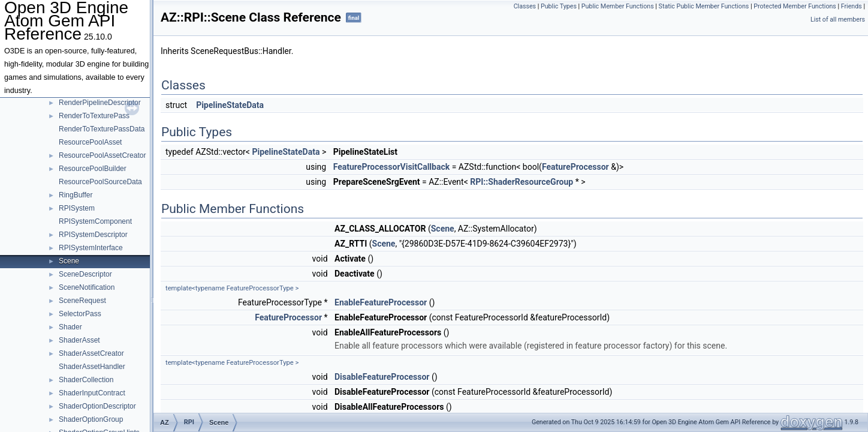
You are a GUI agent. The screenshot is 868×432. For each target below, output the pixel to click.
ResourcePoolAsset (90, 142)
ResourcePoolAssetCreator (102, 155)
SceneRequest (82, 301)
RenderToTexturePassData (102, 129)
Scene (69, 261)
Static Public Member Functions (704, 6)
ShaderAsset (79, 340)
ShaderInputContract (92, 393)
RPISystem (77, 208)
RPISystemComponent (95, 221)
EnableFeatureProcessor (381, 302)
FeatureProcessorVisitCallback (392, 167)
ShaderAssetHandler (92, 367)
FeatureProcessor (575, 167)
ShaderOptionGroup (91, 419)
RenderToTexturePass (94, 116)
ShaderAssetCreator (91, 353)
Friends (852, 6)
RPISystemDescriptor (93, 235)
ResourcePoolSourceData (100, 182)
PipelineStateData (230, 105)
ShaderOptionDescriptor (97, 406)
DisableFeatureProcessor (382, 377)
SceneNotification (87, 287)
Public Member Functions (618, 6)
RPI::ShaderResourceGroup (522, 182)
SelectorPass (80, 314)
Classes (525, 6)
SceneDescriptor (85, 274)
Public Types (559, 6)
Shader (70, 327)
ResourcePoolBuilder (93, 169)
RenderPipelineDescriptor (100, 103)
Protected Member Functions (795, 6)
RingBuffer (76, 195)
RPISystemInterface (91, 248)
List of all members (838, 19)
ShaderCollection (86, 380)
